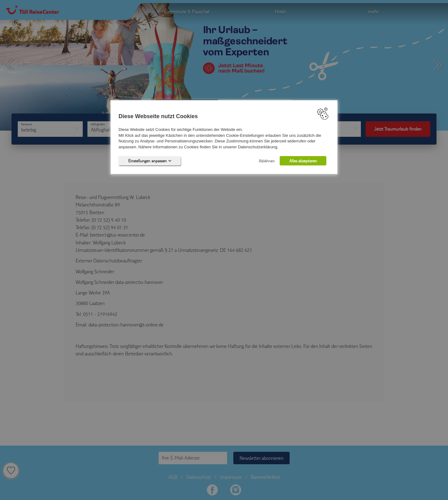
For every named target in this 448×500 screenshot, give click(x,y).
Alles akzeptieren (303, 161)
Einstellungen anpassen (150, 161)
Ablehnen (267, 161)
